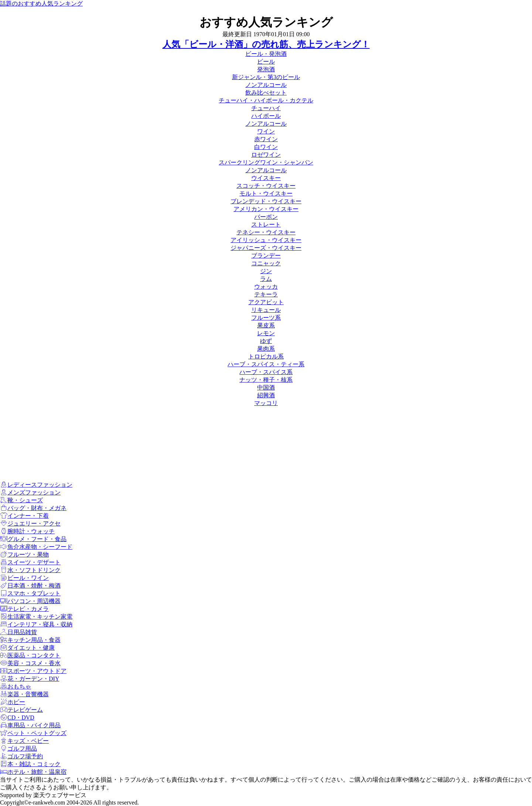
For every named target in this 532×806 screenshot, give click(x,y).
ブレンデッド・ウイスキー (266, 201)
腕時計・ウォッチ (27, 531)
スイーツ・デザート (30, 562)
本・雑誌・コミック (30, 764)
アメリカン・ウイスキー (266, 209)
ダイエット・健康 (27, 648)
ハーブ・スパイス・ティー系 (266, 364)
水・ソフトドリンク (30, 570)
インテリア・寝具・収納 (36, 624)
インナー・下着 (24, 516)
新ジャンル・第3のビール (266, 77)
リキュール (266, 310)
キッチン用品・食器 (30, 640)
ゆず (266, 341)
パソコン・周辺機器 (30, 601)
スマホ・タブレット (30, 593)
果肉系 (266, 349)
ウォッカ (266, 287)
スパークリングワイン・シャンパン (266, 162)
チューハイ (266, 108)
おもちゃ (16, 686)
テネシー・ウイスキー (266, 232)
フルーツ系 (266, 318)
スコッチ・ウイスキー (266, 186)
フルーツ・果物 (24, 555)
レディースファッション (36, 485)
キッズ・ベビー (24, 741)
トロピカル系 (266, 356)
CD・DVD (17, 717)
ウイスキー (266, 178)
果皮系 (266, 325)
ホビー (13, 702)
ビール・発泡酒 (266, 54)
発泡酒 (266, 69)
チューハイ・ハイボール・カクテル (266, 100)
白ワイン (266, 147)
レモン (266, 333)
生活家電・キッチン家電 (36, 617)
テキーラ (266, 294)
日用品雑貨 (18, 632)
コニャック (266, 263)
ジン (266, 271)
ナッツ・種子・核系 (266, 380)
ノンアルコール (266, 85)
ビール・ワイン (24, 578)
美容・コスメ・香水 (30, 663)
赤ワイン (266, 139)
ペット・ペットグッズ (33, 733)
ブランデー (266, 256)
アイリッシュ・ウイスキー (266, 240)
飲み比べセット (266, 93)
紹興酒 (266, 395)
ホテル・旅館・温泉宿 (33, 772)
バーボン (266, 217)
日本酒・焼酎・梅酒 (30, 586)
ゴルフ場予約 (21, 756)
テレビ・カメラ (24, 609)
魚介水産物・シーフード (36, 547)
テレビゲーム (21, 710)
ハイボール (266, 116)
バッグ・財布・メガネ (33, 508)
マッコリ (266, 403)
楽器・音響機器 (24, 694)
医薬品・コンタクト (30, 655)
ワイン (266, 131)
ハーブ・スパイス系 (266, 372)
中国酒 (266, 387)
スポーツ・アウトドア (33, 671)
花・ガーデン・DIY (30, 679)
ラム (266, 279)
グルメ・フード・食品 (33, 539)
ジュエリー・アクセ (30, 523)
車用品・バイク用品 (30, 725)
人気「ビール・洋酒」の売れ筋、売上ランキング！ (266, 44)
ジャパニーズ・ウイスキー (266, 248)
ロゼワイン (266, 155)
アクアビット (266, 302)
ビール (266, 62)
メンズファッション (30, 492)
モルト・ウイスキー (266, 193)
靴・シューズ (21, 500)
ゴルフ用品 (18, 749)
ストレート (266, 225)
